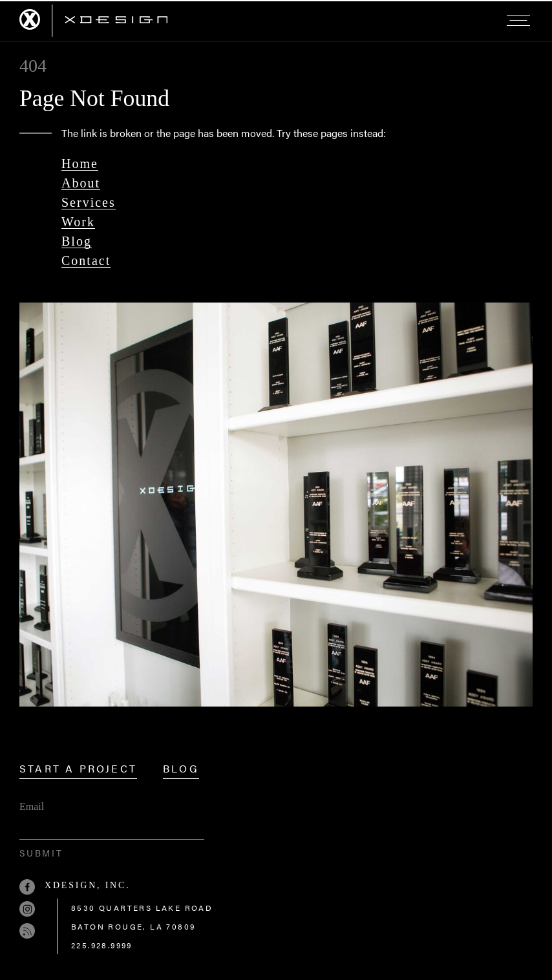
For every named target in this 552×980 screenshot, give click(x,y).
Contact (86, 261)
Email (32, 806)
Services (89, 202)
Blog (77, 241)
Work (78, 222)
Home (80, 164)
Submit (41, 853)
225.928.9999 (102, 945)
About (81, 183)
